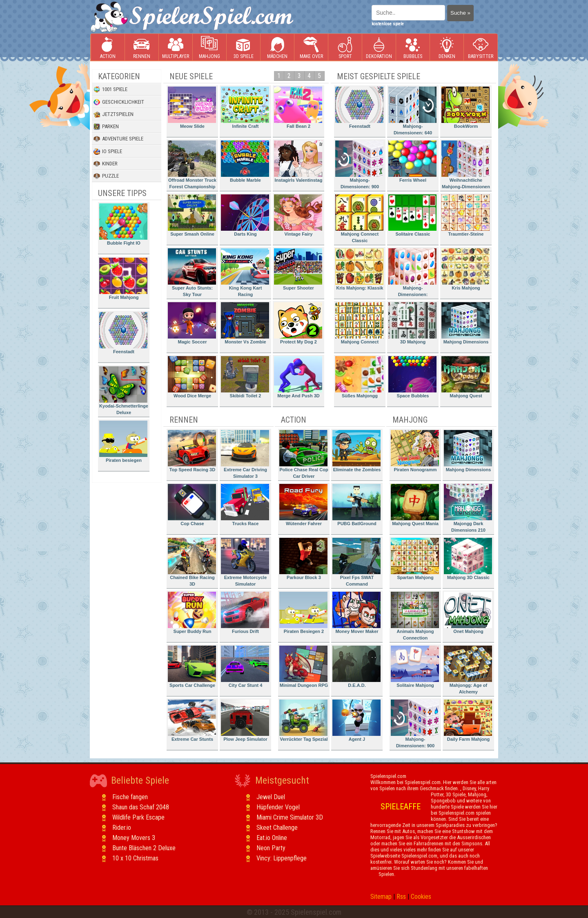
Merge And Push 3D (298, 377)
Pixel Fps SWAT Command (356, 562)
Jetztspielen (114, 114)
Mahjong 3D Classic (468, 559)
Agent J (356, 721)
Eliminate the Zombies (356, 451)
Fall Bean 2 (298, 108)
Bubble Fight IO (123, 224)
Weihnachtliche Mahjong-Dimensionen (466, 165)
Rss (401, 897)
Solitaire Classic (412, 215)
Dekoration (379, 48)
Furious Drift (245, 613)
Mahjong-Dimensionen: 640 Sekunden (412, 112)
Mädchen (277, 48)
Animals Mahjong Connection (415, 616)
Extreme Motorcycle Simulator (245, 562)
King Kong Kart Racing (245, 273)
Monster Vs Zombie (245, 323)
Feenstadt (123, 333)
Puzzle (106, 176)
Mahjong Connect (359, 323)
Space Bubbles (412, 377)
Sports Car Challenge (192, 667)
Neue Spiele (191, 76)
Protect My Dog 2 (298, 323)
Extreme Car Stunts (192, 721)
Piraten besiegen (123, 442)
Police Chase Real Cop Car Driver (304, 454)
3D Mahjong (412, 323)
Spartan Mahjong (415, 559)
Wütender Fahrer (303, 505)
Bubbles (413, 48)
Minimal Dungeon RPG (304, 667)
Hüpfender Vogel (278, 807)
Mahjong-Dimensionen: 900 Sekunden (359, 166)
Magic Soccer (192, 323)
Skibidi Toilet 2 (245, 377)
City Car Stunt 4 (245, 667)
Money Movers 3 (134, 838)
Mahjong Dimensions (465, 323)
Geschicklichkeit (119, 102)
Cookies (421, 897)
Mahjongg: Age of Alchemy (468, 670)
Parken (106, 127)
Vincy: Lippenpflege (282, 858)
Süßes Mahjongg (359, 377)
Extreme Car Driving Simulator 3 (245, 454)
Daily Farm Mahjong (468, 721)
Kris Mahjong (465, 269)
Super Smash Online (192, 215)
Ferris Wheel (412, 162)
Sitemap (381, 897)
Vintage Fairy (298, 215)
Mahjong (209, 48)
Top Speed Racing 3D (192, 451)
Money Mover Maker (356, 613)
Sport (345, 48)
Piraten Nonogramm (415, 451)
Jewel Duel (271, 797)
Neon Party (271, 848)
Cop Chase (192, 505)
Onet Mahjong (468, 613)
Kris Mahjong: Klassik (359, 269)
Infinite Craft (245, 108)
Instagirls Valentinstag (298, 162)
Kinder (106, 164)
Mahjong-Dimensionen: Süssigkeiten (412, 274)
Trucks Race (245, 505)
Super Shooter (298, 269)
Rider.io (122, 828)
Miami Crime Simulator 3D (290, 817)
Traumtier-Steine (465, 215)
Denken (447, 48)
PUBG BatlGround (356, 505)
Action (108, 48)
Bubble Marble (245, 162)
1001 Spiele (110, 89)
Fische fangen (130, 797)
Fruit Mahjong (123, 279)
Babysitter (481, 48)
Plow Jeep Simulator (245, 721)
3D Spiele (244, 48)
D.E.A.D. (356, 667)
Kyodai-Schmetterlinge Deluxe (124, 391)
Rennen (142, 48)
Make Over (311, 48)
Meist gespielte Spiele (379, 76)
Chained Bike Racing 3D (192, 562)
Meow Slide (192, 108)
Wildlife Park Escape (138, 817)
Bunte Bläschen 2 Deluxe (144, 848)
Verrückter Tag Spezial (304, 721)
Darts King (245, 215)
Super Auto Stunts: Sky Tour (192, 273)
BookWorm (465, 108)
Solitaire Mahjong (415, 667)
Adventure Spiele (118, 139)
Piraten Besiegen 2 (303, 613)
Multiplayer (176, 48)
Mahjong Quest (465, 377)
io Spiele (108, 152)
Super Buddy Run (192, 613)
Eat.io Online (272, 838)
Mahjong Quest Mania (415, 505)
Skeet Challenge (277, 828)
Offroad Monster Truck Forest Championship (192, 165)
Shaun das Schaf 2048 (141, 807)
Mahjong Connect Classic (359, 219)
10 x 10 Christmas (135, 858)
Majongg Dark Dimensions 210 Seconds (468, 509)
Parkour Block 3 (303, 559)
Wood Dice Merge (192, 377)
